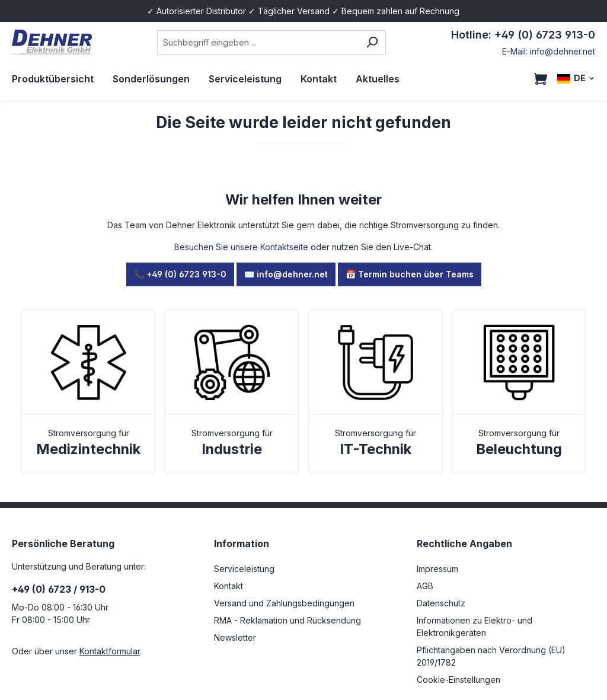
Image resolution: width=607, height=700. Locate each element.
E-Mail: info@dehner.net (549, 51)
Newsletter (235, 637)
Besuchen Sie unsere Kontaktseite (241, 247)
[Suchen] (372, 42)
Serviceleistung (244, 569)
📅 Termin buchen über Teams (410, 274)
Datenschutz (441, 603)
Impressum (437, 569)
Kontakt (229, 586)
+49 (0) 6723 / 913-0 (59, 589)
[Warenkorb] (541, 79)
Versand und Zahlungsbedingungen (284, 603)
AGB (425, 586)
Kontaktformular (110, 651)
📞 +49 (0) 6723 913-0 (180, 274)
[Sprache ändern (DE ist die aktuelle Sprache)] (576, 79)
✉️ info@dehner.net (286, 274)
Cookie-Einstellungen (459, 680)
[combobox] (258, 42)
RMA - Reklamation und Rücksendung (287, 620)
